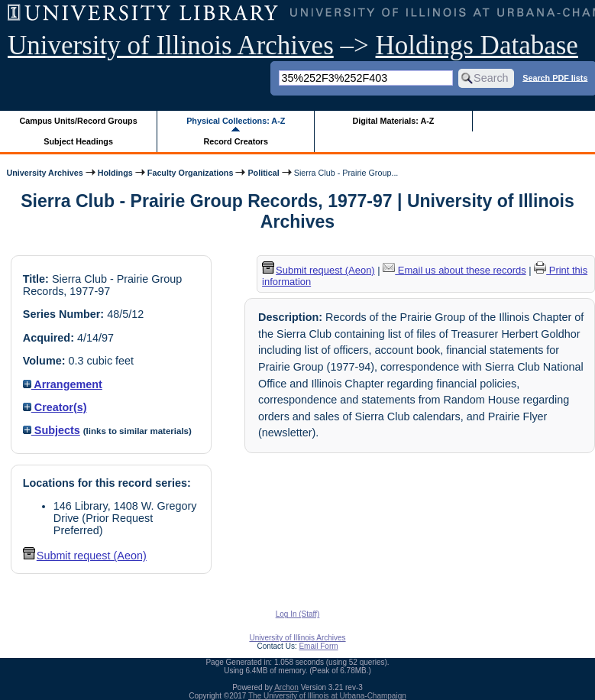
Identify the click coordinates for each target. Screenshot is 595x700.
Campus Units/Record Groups (79, 121)
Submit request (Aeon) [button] (85, 556)
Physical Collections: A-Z (236, 121)
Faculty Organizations (191, 173)
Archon (286, 687)
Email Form (318, 646)
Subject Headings (78, 141)
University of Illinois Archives (171, 45)
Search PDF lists (555, 77)
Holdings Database (477, 45)
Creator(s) (55, 407)
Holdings (115, 173)
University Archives (44, 173)
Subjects (52, 430)
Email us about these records (454, 270)
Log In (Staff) (298, 614)
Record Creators (236, 141)
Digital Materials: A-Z (393, 121)
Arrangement (63, 384)
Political (263, 173)
